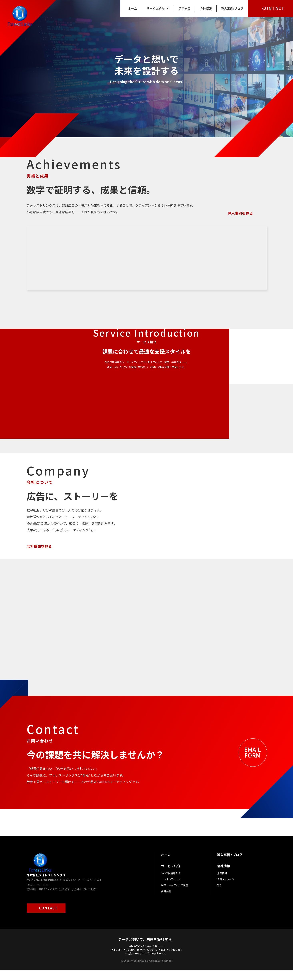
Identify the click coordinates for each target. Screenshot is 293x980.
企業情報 (222, 883)
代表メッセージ (226, 889)
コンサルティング (171, 889)
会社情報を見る (39, 546)
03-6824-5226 (41, 894)
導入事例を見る (240, 213)
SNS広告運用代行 (171, 883)
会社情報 (206, 8)
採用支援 (184, 8)
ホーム (132, 8)
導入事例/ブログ (232, 8)
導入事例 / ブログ (230, 864)
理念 (220, 895)
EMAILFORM (253, 762)
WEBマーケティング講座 (174, 895)
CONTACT (273, 8)
